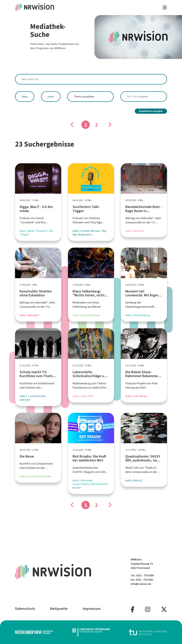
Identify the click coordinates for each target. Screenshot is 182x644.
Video (25, 97)
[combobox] (91, 79)
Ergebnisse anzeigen (151, 111)
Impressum (92, 609)
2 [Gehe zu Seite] (96, 125)
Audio (51, 97)
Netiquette (59, 609)
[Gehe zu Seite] (110, 125)
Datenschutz (25, 609)
